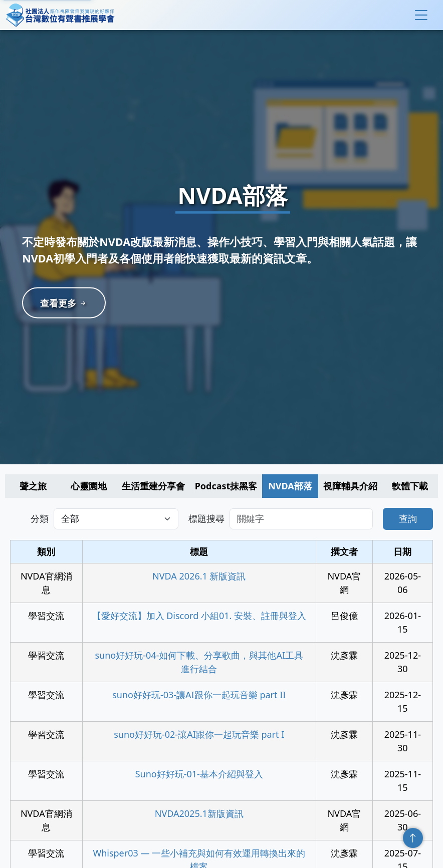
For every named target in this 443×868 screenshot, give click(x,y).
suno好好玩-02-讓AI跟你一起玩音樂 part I (199, 734)
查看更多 (67, 303)
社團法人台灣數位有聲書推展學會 (60, 15)
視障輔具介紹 (350, 486)
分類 (40, 518)
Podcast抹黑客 (226, 486)
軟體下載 (410, 486)
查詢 (408, 518)
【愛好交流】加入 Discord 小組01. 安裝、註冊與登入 (199, 616)
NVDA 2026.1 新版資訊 (199, 576)
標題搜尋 (206, 518)
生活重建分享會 (153, 486)
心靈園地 (89, 486)
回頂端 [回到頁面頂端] (413, 838)
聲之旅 (33, 486)
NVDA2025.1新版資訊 (199, 813)
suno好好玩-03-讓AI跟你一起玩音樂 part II (199, 695)
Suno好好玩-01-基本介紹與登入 (199, 774)
